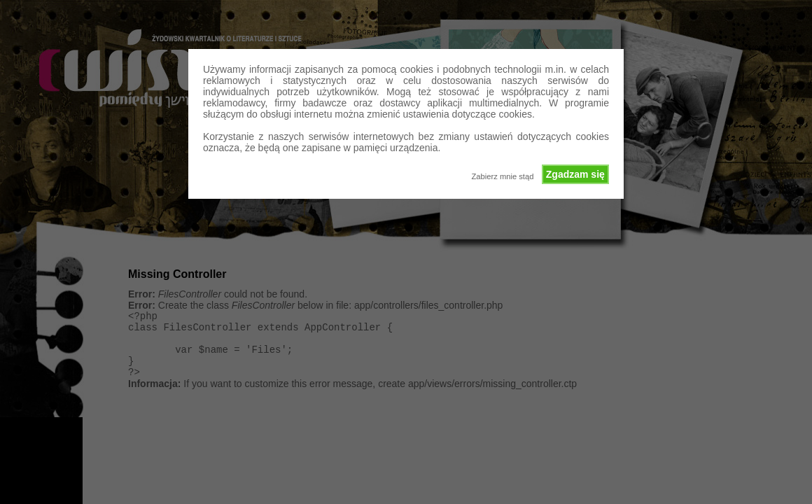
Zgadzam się (575, 174)
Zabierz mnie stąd (502, 176)
